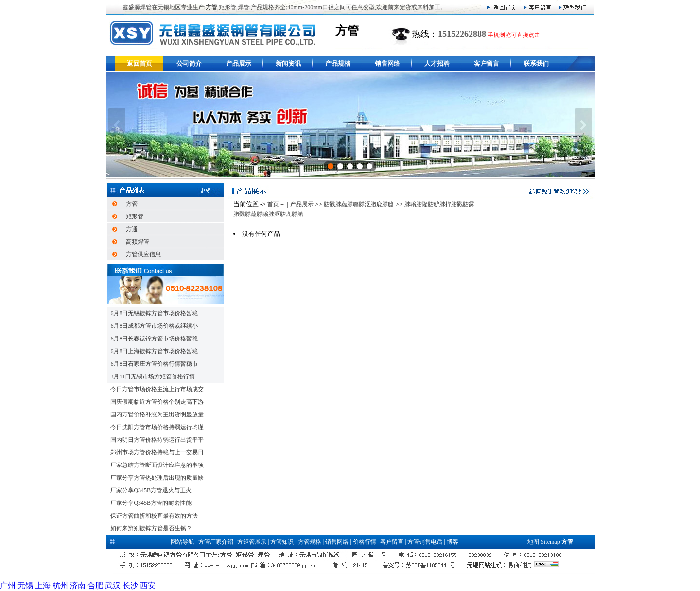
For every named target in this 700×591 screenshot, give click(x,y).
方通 (132, 229)
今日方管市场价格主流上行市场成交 (157, 389)
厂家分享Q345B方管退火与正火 (151, 490)
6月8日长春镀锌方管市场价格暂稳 (154, 339)
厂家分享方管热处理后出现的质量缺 (157, 478)
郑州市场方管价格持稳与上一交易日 (157, 452)
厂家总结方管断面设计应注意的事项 (157, 465)
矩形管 (135, 216)
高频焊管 (138, 242)
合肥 (95, 585)
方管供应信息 (143, 254)
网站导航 (182, 542)
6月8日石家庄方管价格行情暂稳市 (154, 364)
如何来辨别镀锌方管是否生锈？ (151, 528)
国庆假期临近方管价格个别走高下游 (157, 402)
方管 (132, 204)
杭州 (60, 585)
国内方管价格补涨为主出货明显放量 (157, 414)
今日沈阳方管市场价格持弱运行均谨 (157, 427)
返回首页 (140, 63)
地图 (533, 542)
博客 (453, 542)
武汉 (113, 585)
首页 (273, 204)
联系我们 (536, 63)
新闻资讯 (288, 63)
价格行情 (365, 542)
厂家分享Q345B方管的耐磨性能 (151, 503)
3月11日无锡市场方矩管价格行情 (153, 376)
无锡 (25, 585)
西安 (148, 585)
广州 (8, 585)
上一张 (117, 125)
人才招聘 (437, 63)
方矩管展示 (252, 542)
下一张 (584, 125)
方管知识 (282, 542)
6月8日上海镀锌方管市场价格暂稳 (154, 351)
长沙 (130, 585)
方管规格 (310, 542)
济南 (78, 585)
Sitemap (550, 542)
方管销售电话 (425, 542)
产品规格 (338, 63)
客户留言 (487, 63)
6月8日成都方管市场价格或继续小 (154, 326)
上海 (43, 585)
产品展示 (239, 63)
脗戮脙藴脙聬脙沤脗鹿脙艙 (359, 204)
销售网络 (387, 63)
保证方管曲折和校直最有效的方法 (154, 516)
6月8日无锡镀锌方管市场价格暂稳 (154, 313)
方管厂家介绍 (216, 542)
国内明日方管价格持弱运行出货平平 (157, 440)
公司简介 (189, 63)
